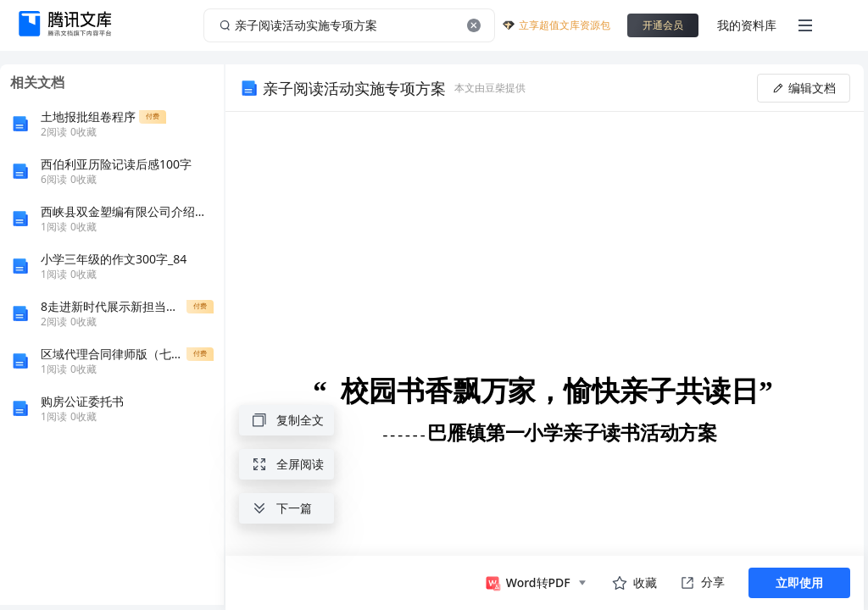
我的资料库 (747, 25)
